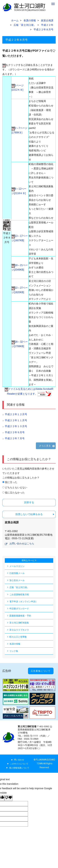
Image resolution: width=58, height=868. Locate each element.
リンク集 (14, 651)
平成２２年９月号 (15, 432)
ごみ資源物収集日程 (19, 594)
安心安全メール (17, 580)
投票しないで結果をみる (29, 514)
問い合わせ (19, 760)
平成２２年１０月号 (16, 426)
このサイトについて (19, 764)
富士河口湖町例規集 (19, 623)
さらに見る (45, 446)
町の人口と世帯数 (18, 637)
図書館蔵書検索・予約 (20, 616)
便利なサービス (29, 560)
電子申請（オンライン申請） (24, 601)
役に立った (11, 482)
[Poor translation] (9, 798)
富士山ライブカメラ (19, 630)
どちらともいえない (16, 487)
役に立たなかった (15, 493)
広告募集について (41, 671)
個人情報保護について (19, 768)
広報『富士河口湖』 (19, 587)
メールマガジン (17, 566)
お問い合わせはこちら (22, 544)
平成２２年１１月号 (16, 420)
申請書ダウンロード (19, 609)
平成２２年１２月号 (16, 414)
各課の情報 (15, 644)
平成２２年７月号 (15, 438)
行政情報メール (17, 573)
